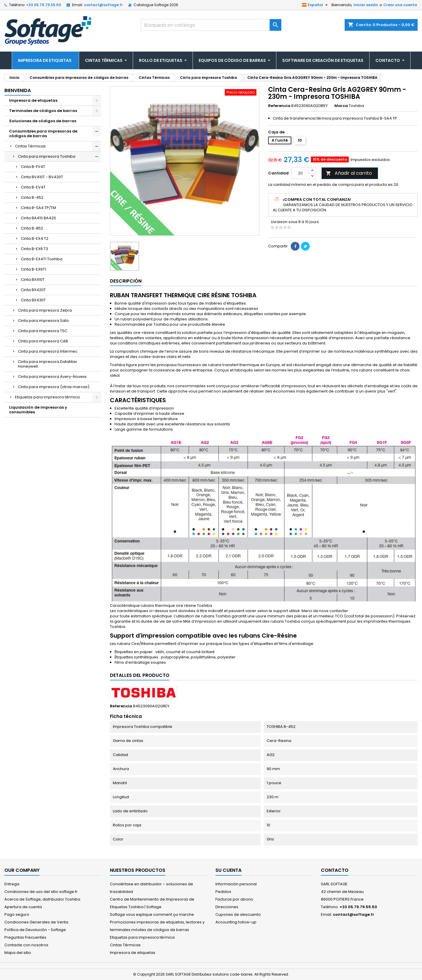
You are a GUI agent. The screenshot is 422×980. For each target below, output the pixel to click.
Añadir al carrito (349, 173)
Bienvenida (18, 90)
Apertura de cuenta (23, 907)
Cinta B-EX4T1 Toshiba (42, 259)
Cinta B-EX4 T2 (35, 238)
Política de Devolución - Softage (35, 930)
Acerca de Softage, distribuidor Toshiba (42, 899)
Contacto (335, 870)
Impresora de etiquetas (33, 100)
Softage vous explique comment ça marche (152, 914)
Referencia (279, 106)
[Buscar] (211, 25)
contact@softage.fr (103, 5)
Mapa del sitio (18, 953)
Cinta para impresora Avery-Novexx (52, 377)
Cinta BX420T (33, 290)
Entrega (12, 884)
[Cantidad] (300, 173)
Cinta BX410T (33, 280)
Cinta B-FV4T (33, 167)
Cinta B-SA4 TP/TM (38, 208)
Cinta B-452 (32, 197)
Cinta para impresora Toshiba (47, 156)
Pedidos (223, 892)
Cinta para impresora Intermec (48, 351)
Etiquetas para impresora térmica (47, 397)
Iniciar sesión (366, 5)
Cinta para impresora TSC (43, 331)
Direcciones (227, 907)
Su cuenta (228, 870)
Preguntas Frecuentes (25, 937)
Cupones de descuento (238, 914)
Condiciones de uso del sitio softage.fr (41, 892)
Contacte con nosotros (26, 945)
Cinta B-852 (32, 228)
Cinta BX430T (33, 300)
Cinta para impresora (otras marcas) (54, 387)
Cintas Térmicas (30, 146)
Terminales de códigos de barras (43, 111)
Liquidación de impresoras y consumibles (38, 410)
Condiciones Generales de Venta (36, 922)
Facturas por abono (234, 899)
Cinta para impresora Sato (43, 321)
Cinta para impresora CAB (43, 341)
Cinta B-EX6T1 (33, 269)
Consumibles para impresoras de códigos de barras (43, 134)
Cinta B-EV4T (33, 187)
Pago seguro (17, 914)
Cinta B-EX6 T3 (34, 249)
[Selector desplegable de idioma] (315, 5)
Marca (341, 106)
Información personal (236, 884)
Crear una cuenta (400, 5)
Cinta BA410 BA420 (38, 218)
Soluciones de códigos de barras (43, 121)
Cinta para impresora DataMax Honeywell (47, 364)
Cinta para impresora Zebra (45, 310)
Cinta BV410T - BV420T (42, 177)
